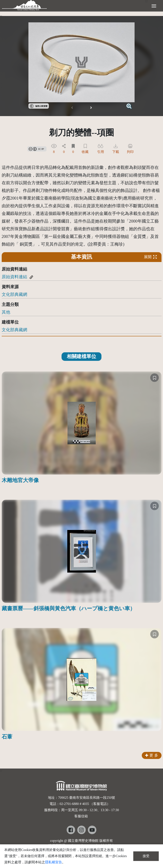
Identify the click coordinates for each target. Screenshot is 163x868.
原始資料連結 (14, 277)
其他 (6, 312)
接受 (146, 856)
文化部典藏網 (14, 294)
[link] (39, 105)
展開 (150, 257)
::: (1, 16)
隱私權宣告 (53, 862)
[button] (91, 108)
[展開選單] (154, 6)
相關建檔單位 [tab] (81, 356)
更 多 (152, 755)
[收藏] (155, 378)
